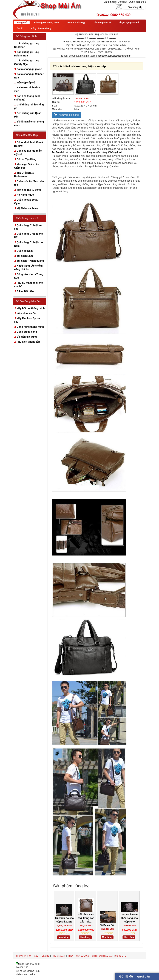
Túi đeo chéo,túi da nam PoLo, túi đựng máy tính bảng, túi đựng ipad (87, 152)
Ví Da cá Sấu (108, 925)
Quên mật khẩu (137, 2)
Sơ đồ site (121, 956)
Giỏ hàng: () (135, 7)
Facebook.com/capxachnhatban (114, 56)
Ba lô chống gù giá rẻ (29, 69)
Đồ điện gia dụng (27, 337)
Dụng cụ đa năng (27, 332)
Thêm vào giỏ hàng (67, 115)
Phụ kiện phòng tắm (29, 342)
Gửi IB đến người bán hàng (135, 977)
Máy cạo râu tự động (29, 190)
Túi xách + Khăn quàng (30, 261)
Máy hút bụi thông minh (31, 308)
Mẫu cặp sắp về (26, 83)
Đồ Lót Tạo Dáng (27, 159)
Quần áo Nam (25, 251)
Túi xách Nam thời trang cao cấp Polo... (86, 918)
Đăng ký (122, 2)
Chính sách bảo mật (103, 956)
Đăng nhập (110, 2)
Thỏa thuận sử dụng (79, 956)
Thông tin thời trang (27, 956)
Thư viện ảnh (59, 956)
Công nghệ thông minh (30, 327)
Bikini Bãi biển (25, 291)
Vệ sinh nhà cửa (26, 313)
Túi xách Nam (25, 256)
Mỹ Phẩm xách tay (27, 208)
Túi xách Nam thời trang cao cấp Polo (130, 918)
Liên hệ (45, 956)
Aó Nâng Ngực (25, 195)
